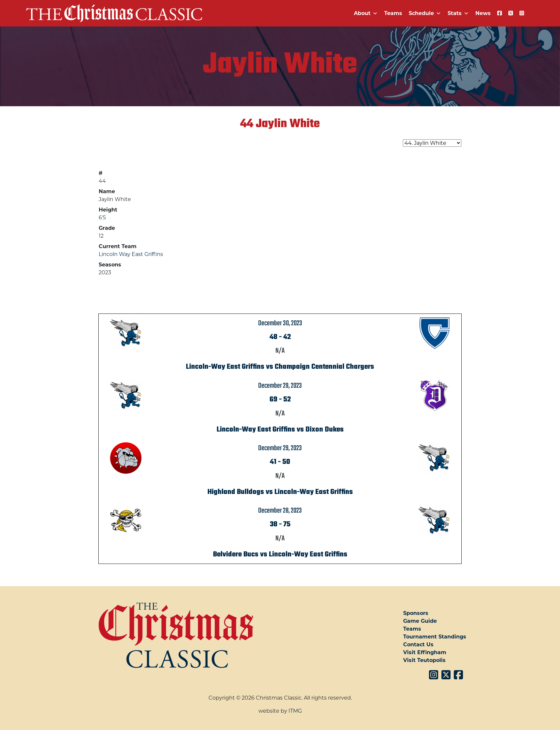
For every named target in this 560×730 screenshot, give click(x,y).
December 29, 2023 (280, 386)
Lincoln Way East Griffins (131, 254)
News (483, 13)
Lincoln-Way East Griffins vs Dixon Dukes (280, 430)
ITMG (295, 711)
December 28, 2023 (280, 511)
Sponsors (416, 613)
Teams (393, 13)
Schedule (425, 13)
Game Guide (420, 621)
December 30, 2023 (280, 323)
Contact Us (418, 645)
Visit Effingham (425, 652)
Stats (458, 13)
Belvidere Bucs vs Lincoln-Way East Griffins (280, 554)
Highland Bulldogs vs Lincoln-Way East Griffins (280, 492)
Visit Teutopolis (424, 660)
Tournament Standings (435, 637)
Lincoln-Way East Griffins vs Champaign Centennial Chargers (280, 367)
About (366, 13)
